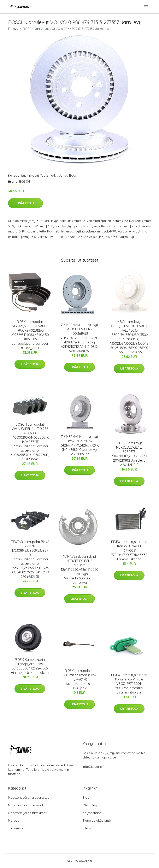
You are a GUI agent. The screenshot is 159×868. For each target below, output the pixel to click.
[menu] (146, 7)
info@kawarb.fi (93, 767)
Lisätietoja (25, 203)
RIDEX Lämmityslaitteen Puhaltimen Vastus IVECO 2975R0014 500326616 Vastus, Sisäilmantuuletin (129, 684)
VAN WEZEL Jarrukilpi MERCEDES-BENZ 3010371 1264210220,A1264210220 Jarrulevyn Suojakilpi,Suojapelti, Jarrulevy (80, 569)
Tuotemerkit (49, 175)
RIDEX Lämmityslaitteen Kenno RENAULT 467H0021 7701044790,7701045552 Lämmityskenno (129, 550)
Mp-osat (33, 175)
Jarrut (63, 175)
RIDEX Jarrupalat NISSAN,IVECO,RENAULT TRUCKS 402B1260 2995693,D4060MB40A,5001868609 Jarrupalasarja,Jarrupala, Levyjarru (30, 335)
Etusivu (13, 29)
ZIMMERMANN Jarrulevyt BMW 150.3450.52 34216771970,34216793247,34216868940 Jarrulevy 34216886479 (80, 445)
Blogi (86, 798)
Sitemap (89, 828)
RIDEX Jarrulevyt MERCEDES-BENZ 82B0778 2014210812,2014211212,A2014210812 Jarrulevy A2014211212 (129, 454)
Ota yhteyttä (92, 805)
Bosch (74, 175)
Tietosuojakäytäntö (97, 820)
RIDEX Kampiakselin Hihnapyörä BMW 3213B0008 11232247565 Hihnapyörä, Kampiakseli (30, 666)
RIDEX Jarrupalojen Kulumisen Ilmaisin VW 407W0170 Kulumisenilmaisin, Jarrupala (80, 679)
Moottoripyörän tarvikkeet (27, 813)
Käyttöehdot (92, 813)
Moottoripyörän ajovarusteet (29, 798)
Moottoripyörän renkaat (26, 805)
